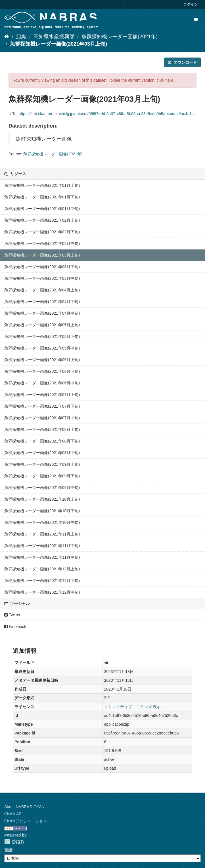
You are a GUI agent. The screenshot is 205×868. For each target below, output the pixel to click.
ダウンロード (182, 62)
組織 (21, 37)
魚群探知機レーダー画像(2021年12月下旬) (42, 581)
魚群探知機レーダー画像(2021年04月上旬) (42, 290)
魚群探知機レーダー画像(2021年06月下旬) (42, 371)
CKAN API (13, 814)
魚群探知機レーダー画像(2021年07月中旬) (42, 418)
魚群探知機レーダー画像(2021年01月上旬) (42, 185)
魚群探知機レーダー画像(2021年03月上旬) (58, 44)
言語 (8, 850)
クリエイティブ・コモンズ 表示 (133, 707)
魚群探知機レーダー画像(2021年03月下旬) (42, 267)
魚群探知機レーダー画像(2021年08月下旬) (42, 441)
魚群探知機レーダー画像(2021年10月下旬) (42, 511)
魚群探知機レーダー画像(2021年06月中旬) (42, 383)
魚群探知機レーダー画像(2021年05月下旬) (42, 336)
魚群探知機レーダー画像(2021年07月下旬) (42, 406)
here (170, 80)
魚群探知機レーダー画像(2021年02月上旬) (42, 220)
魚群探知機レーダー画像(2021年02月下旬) (42, 232)
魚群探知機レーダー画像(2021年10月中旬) (42, 522)
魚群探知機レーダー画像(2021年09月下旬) (42, 476)
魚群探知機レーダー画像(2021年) (120, 37)
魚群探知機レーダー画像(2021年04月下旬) (42, 302)
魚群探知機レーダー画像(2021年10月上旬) (42, 499)
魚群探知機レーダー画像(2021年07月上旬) (42, 395)
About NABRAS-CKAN (24, 807)
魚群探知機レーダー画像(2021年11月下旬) (42, 546)
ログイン (191, 4)
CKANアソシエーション (26, 821)
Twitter (12, 615)
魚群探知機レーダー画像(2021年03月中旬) (42, 278)
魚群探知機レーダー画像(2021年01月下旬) (42, 197)
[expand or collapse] (196, 20)
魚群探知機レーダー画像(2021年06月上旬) (42, 360)
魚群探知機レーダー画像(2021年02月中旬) (42, 244)
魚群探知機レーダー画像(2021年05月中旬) (42, 348)
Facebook (15, 626)
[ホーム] (7, 37)
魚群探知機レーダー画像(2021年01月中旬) (42, 209)
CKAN (14, 841)
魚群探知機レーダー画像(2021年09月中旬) (42, 488)
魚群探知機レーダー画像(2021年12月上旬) (42, 569)
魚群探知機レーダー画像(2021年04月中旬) (42, 313)
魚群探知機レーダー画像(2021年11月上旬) (42, 534)
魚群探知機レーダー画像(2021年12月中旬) (42, 592)
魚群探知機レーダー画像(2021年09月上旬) (42, 464)
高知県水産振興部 (54, 37)
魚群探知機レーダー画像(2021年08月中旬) (42, 453)
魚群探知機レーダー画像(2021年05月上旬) (42, 325)
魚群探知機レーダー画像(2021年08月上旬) (42, 429)
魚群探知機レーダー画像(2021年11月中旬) (42, 557)
